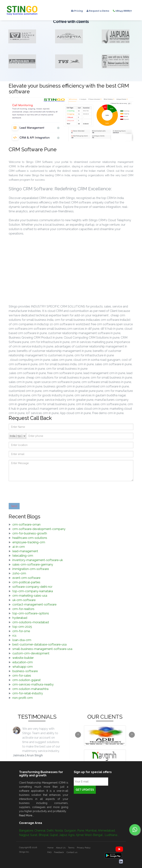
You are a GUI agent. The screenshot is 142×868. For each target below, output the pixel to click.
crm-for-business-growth (30, 533)
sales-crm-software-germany (33, 565)
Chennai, (40, 831)
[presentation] (37, 491)
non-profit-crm (23, 698)
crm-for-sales (22, 676)
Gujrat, (54, 835)
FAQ (49, 852)
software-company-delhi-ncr (32, 587)
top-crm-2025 (22, 627)
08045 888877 (122, 11)
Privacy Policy (84, 848)
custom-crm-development (31, 653)
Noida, (59, 831)
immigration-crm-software (31, 569)
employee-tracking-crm (29, 542)
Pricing (77, 11)
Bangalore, (27, 831)
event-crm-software (26, 578)
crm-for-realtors (23, 609)
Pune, (81, 831)
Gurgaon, (71, 831)
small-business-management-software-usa (42, 649)
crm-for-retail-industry (28, 693)
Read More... (26, 815)
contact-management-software (34, 604)
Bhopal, (44, 835)
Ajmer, (80, 835)
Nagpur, (25, 835)
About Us (61, 848)
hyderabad (20, 618)
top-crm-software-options (31, 613)
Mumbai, (92, 831)
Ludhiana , (112, 835)
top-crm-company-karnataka (33, 591)
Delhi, (51, 831)
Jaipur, (64, 835)
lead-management (25, 551)
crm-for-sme (21, 631)
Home (50, 848)
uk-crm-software (24, 600)
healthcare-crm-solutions (30, 538)
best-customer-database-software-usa (39, 644)
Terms (71, 848)
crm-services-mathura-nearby (33, 684)
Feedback (59, 852)
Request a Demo (98, 11)
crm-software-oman (26, 525)
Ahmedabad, (107, 831)
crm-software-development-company (39, 529)
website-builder (23, 658)
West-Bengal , (95, 835)
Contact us (72, 852)
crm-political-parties (26, 582)
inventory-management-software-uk (38, 560)
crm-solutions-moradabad (31, 622)
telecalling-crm (23, 556)
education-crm (23, 662)
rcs (14, 636)
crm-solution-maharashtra (30, 689)
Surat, (34, 835)
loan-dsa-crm (22, 640)
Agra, (72, 835)
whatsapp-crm (23, 667)
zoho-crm (19, 573)
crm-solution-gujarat (27, 680)
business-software (25, 671)
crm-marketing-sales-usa (30, 596)
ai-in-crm (19, 547)
